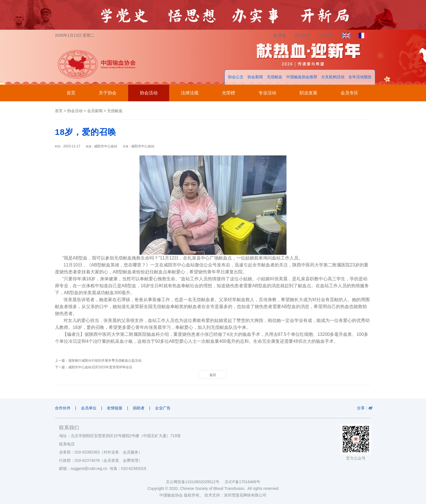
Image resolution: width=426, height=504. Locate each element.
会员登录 (326, 35)
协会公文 (236, 77)
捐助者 (139, 408)
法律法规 (190, 93)
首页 (71, 93)
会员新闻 (95, 111)
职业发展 (308, 93)
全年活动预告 (360, 77)
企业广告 (163, 408)
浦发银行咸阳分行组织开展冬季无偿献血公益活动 (105, 361)
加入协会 (302, 35)
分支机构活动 (333, 77)
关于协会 (108, 93)
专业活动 (267, 93)
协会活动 (149, 93)
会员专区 (349, 93)
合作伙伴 (63, 408)
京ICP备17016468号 (242, 482)
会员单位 (89, 408)
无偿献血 (275, 77)
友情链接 (115, 408)
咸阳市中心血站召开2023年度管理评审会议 (100, 367)
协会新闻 (255, 77)
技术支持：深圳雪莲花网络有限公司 (235, 495)
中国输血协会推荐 (302, 77)
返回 (213, 375)
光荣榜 (229, 93)
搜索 (280, 35)
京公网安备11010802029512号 (195, 482)
